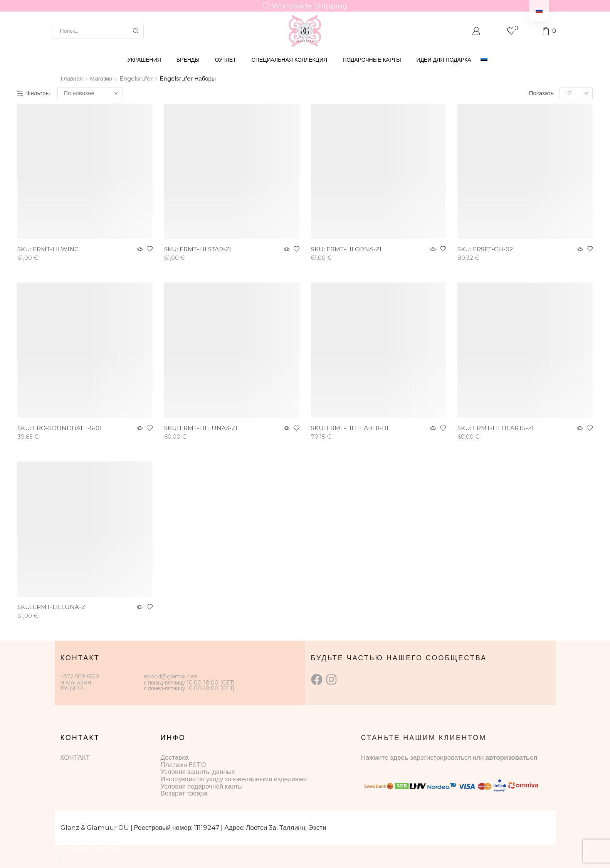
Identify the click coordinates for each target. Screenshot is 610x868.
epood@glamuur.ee (171, 676)
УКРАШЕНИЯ (144, 60)
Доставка (175, 757)
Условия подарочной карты (202, 786)
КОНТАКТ (75, 757)
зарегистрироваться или (448, 757)
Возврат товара (184, 793)
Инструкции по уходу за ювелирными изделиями (234, 779)
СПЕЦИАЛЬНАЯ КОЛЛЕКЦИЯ (290, 60)
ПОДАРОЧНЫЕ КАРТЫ (372, 60)
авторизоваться (511, 757)
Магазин (101, 78)
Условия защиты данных (198, 772)
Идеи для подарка (444, 60)
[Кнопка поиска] (136, 31)
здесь (399, 757)
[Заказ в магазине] (90, 93)
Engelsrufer (136, 78)
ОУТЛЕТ (226, 60)
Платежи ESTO (184, 765)
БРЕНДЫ (188, 60)
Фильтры (34, 93)
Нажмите (376, 757)
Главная (72, 78)
